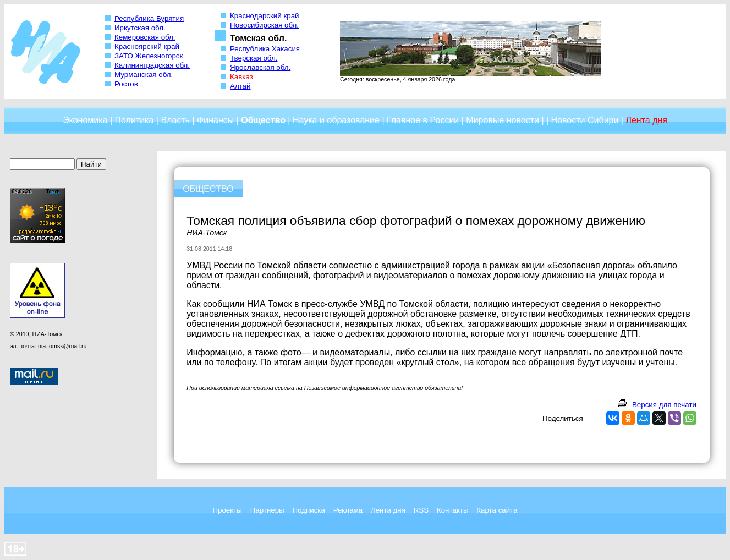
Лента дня (388, 510)
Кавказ (241, 77)
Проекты (227, 510)
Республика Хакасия (265, 49)
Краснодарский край (265, 16)
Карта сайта (497, 510)
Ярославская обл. (260, 67)
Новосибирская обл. (264, 25)
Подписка (309, 510)
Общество (263, 120)
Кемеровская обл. (145, 37)
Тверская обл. (254, 58)
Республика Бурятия (149, 18)
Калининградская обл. (152, 65)
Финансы (215, 120)
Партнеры (267, 510)
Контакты (453, 510)
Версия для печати (664, 405)
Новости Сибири (585, 120)
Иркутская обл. (140, 28)
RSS (421, 510)
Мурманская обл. (144, 75)
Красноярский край (147, 46)
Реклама (348, 510)
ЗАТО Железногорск (149, 56)
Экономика (85, 120)
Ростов (126, 84)
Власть (175, 120)
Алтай (240, 86)
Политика (135, 120)
